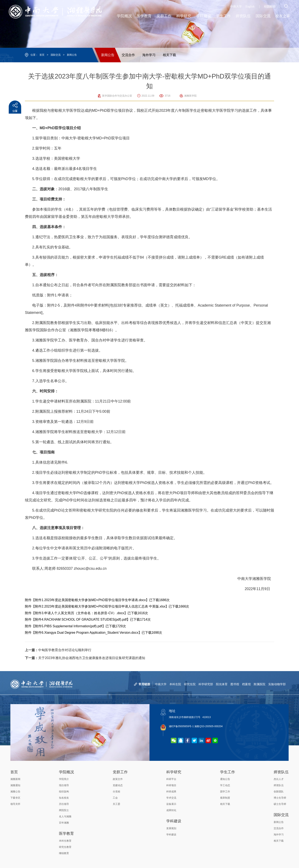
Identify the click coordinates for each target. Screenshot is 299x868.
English (250, 7)
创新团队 (279, 792)
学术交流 (171, 798)
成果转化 (171, 810)
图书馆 (235, 684)
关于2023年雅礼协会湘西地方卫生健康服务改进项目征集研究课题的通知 (85, 658)
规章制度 (225, 798)
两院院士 (64, 810)
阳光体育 (222, 684)
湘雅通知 (15, 785)
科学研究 (174, 772)
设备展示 (171, 804)
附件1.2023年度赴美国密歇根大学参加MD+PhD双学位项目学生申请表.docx (90, 600)
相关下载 (169, 55)
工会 (115, 798)
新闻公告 (72, 55)
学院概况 (66, 772)
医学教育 (66, 834)
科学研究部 (206, 684)
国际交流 (56, 55)
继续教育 (64, 853)
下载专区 (15, 798)
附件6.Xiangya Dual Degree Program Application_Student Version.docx (87, 633)
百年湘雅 (64, 823)
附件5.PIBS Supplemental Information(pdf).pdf (69, 626)
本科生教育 (65, 841)
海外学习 (149, 55)
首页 (42, 55)
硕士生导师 (280, 804)
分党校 (116, 792)
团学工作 (225, 792)
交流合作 (128, 55)
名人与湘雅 (65, 816)
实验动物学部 (277, 684)
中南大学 (236, 7)
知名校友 (64, 798)
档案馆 (246, 684)
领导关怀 (15, 804)
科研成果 (171, 792)
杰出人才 (279, 779)
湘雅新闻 (15, 779)
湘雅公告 (15, 792)
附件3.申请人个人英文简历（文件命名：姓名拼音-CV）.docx (80, 613)
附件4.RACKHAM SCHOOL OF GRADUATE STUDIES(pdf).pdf (81, 619)
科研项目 (171, 785)
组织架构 (64, 792)
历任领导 (64, 804)
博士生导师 (280, 798)
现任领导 (64, 785)
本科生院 (175, 684)
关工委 (116, 804)
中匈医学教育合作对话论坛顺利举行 (58, 650)
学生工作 (228, 772)
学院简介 (64, 779)
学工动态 (225, 785)
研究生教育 (65, 847)
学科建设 (174, 821)
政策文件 (118, 779)
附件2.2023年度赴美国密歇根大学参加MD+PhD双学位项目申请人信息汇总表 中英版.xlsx (100, 606)
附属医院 (260, 684)
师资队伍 (281, 772)
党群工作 (120, 772)
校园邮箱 (270, 7)
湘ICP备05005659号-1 (181, 726)
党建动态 (118, 785)
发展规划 (171, 828)
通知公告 (225, 779)
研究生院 (190, 684)
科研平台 (171, 779)
